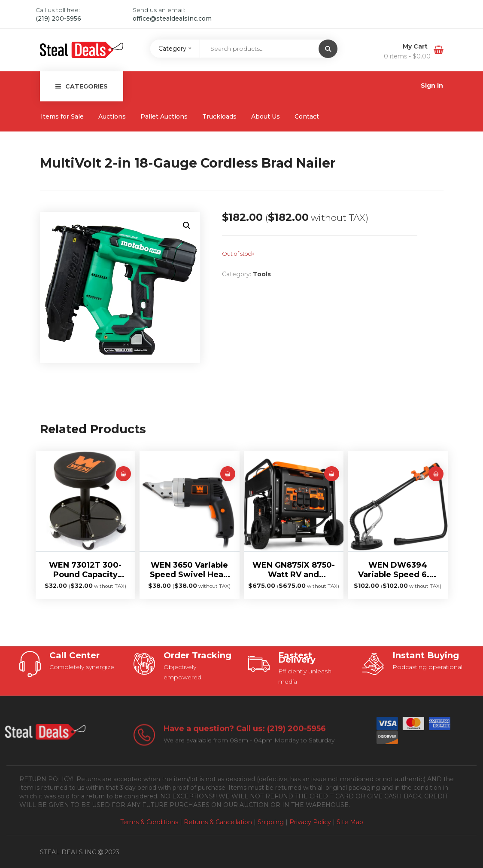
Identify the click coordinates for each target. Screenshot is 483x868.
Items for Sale (62, 116)
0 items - (407, 56)
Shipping (271, 822)
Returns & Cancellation (218, 822)
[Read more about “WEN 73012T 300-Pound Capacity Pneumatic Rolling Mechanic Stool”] (123, 474)
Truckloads (219, 116)
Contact (307, 116)
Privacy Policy (310, 822)
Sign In (432, 86)
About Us (266, 116)
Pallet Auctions (164, 116)
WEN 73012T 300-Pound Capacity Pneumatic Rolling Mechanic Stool (85, 570)
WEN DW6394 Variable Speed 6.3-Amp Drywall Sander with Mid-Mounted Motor (398, 570)
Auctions (112, 116)
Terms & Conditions (149, 822)
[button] (187, 226)
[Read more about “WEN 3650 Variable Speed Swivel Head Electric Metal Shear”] (228, 474)
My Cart (416, 46)
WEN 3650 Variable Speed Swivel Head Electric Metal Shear (190, 570)
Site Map (350, 822)
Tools (262, 274)
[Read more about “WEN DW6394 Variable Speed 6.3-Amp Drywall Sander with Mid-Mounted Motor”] (436, 474)
